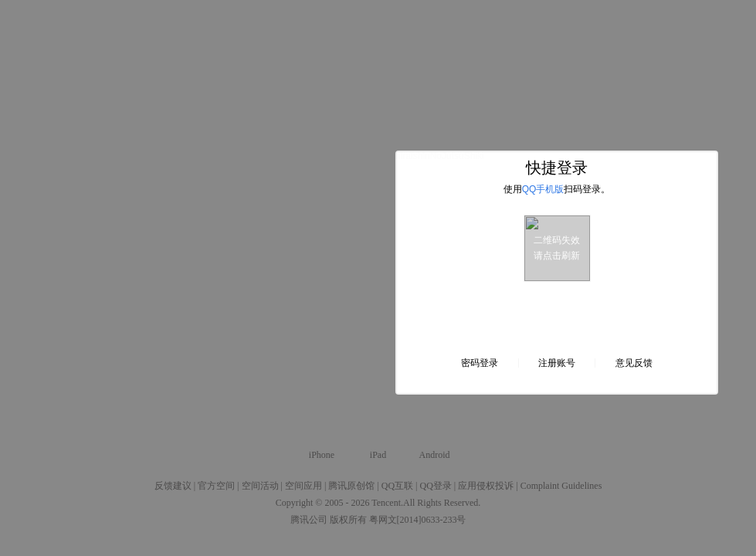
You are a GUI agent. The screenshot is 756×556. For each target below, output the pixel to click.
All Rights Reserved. (442, 503)
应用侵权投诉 (486, 486)
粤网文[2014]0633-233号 (418, 520)
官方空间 (216, 486)
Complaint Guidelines (561, 486)
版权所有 (348, 520)
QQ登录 (435, 486)
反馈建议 (173, 486)
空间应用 (303, 486)
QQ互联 (397, 486)
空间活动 (260, 486)
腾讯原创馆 (351, 486)
